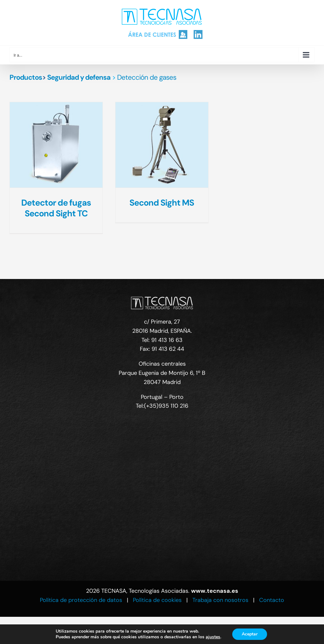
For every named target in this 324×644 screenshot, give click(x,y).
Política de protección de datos (81, 600)
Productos (26, 77)
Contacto (272, 600)
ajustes (213, 637)
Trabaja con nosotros (220, 600)
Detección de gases (147, 77)
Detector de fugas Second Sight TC (56, 208)
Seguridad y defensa (79, 77)
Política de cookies (157, 600)
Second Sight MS (162, 203)
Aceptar (250, 634)
